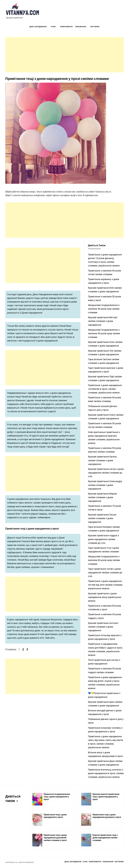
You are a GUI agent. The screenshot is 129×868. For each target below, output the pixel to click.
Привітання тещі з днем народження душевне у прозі (107, 816)
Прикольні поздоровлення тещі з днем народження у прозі (57, 797)
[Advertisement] (64, 55)
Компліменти (66, 27)
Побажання (82, 27)
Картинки (95, 27)
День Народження (39, 27)
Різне (54, 27)
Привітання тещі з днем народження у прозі (55, 816)
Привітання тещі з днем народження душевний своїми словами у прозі (55, 838)
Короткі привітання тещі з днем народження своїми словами (105, 838)
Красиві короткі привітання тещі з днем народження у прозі (106, 797)
